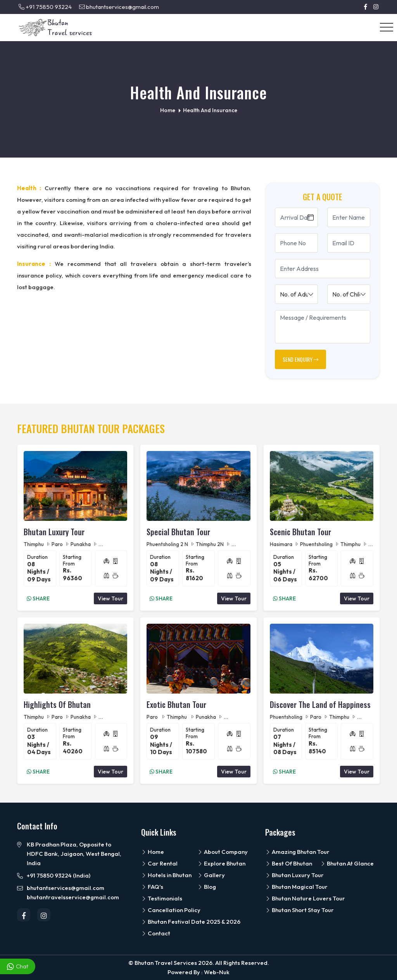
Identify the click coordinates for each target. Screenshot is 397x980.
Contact (156, 933)
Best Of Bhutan (289, 863)
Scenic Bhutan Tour (300, 532)
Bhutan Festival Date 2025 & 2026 (191, 922)
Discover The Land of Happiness (320, 704)
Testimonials (162, 898)
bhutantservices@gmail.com (119, 7)
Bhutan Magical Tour (296, 887)
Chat (18, 967)
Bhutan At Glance (347, 863)
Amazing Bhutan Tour (297, 852)
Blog (207, 887)
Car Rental (159, 863)
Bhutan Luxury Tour (54, 532)
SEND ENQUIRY (300, 359)
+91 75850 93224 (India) (59, 875)
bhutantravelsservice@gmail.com (73, 897)
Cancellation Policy (171, 910)
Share (38, 598)
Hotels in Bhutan (166, 875)
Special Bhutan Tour (178, 532)
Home (153, 852)
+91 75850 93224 (45, 7)
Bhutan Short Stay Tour (299, 910)
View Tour (110, 598)
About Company (223, 852)
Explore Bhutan (221, 863)
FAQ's (152, 887)
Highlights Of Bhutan (57, 704)
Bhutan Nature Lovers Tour (305, 898)
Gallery (211, 875)
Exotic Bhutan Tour (176, 704)
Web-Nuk (217, 972)
